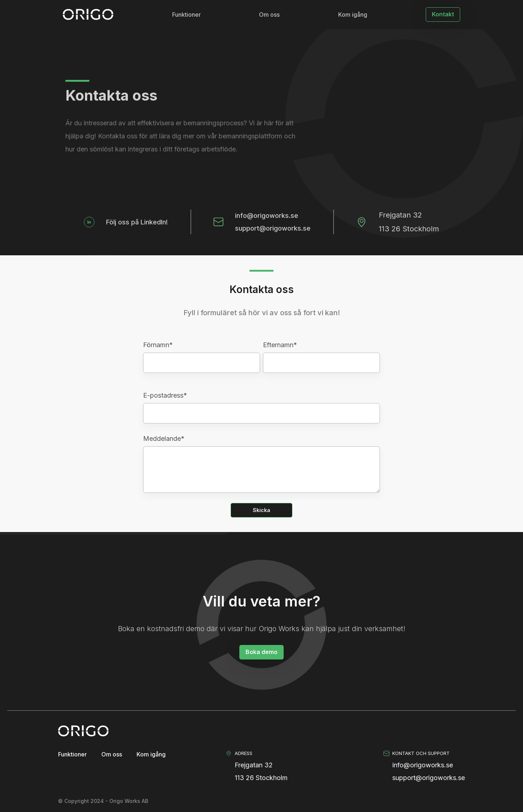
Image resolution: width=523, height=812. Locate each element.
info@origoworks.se (267, 216)
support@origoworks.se (273, 228)
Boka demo (261, 652)
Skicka (261, 510)
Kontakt (443, 14)
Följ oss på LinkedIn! (137, 222)
